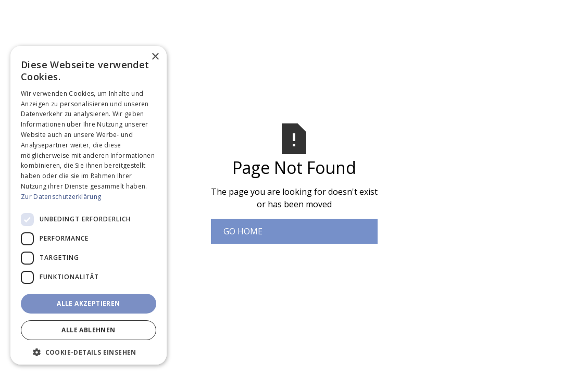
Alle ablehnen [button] (88, 330)
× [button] (155, 57)
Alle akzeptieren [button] (88, 303)
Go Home (243, 231)
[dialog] (89, 205)
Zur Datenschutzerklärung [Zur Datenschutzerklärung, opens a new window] (61, 197)
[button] (89, 352)
